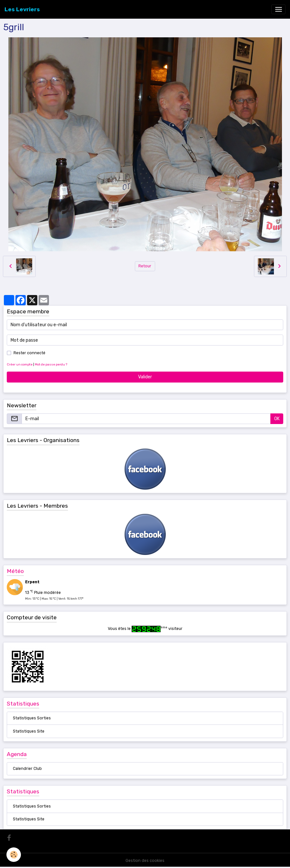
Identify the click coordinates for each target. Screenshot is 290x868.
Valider (145, 377)
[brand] (22, 9)
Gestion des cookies (145, 861)
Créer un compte (20, 364)
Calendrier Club (27, 769)
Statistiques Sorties (32, 718)
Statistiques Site (29, 731)
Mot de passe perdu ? (51, 364)
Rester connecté (29, 353)
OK (277, 419)
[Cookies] (14, 855)
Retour (145, 266)
